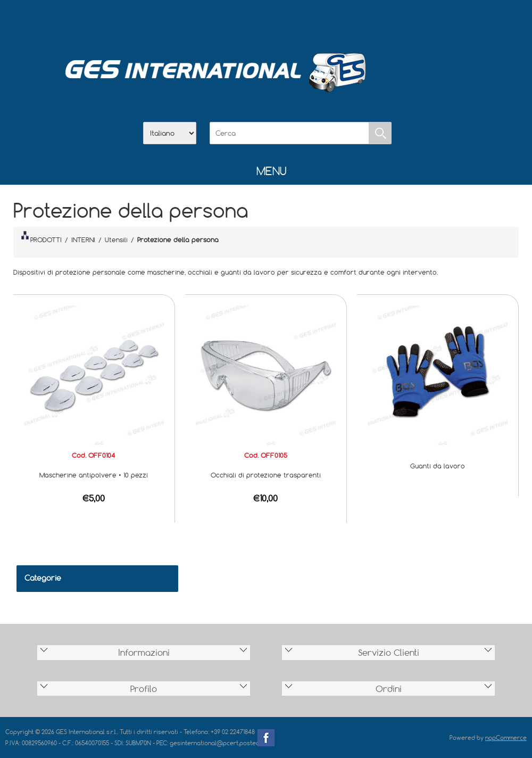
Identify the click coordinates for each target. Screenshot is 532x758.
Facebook (266, 738)
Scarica (266, 22)
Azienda (238, 22)
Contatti (294, 22)
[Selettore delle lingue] (170, 133)
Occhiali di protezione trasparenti (266, 475)
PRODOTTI (41, 237)
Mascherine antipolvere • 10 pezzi (94, 475)
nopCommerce (506, 738)
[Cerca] (289, 133)
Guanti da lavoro (438, 466)
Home (211, 22)
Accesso (321, 22)
